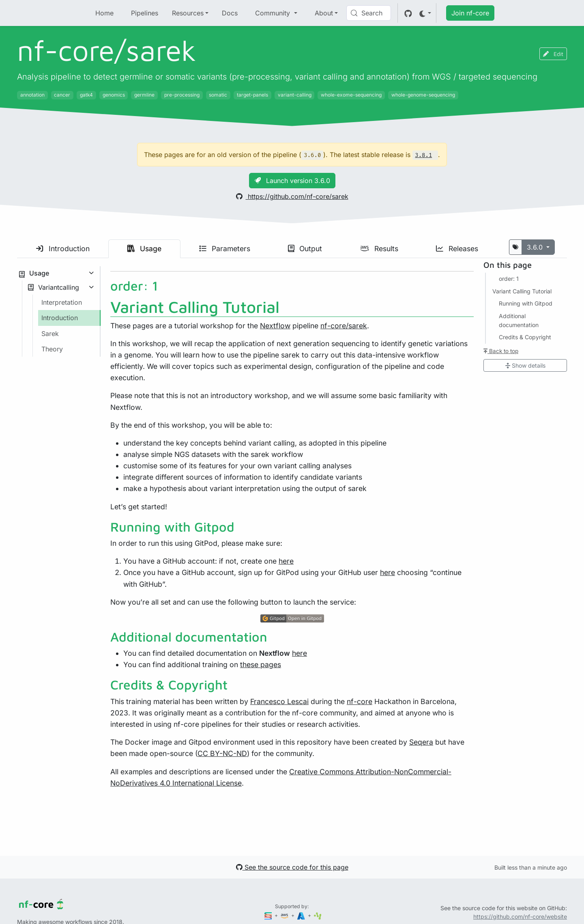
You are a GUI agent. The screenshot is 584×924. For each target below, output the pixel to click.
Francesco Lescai (279, 701)
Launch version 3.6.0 (292, 181)
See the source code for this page (292, 867)
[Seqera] (269, 915)
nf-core (360, 701)
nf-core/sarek (344, 326)
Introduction (63, 249)
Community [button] (274, 13)
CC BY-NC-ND (222, 753)
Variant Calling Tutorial (522, 291)
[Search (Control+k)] (369, 13)
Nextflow (275, 326)
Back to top (501, 351)
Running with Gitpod (526, 303)
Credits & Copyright (525, 337)
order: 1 (509, 279)
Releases (457, 249)
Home (104, 13)
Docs (230, 13)
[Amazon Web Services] (285, 915)
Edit (553, 54)
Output (305, 249)
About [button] (324, 13)
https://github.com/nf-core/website (520, 916)
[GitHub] (408, 13)
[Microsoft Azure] (302, 915)
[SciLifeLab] (318, 915)
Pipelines (145, 13)
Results (379, 249)
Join (470, 13)
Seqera (421, 742)
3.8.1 (423, 155)
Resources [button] (188, 13)
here (286, 561)
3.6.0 (536, 247)
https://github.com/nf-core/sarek (292, 196)
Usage (144, 249)
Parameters (225, 249)
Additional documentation (519, 320)
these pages (261, 664)
